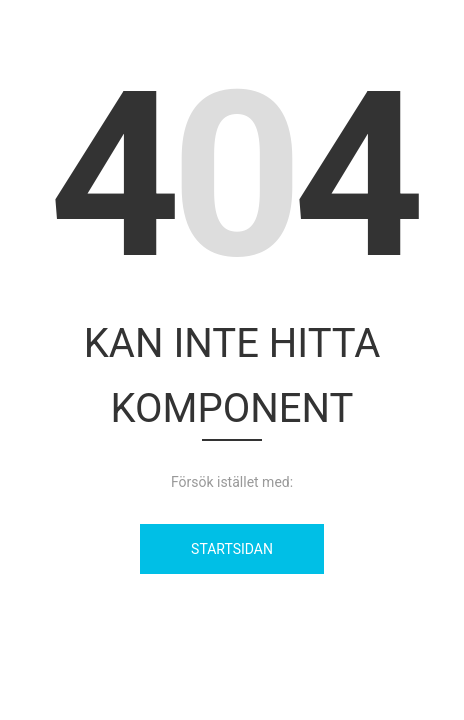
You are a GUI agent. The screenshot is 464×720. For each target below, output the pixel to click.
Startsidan (232, 549)
